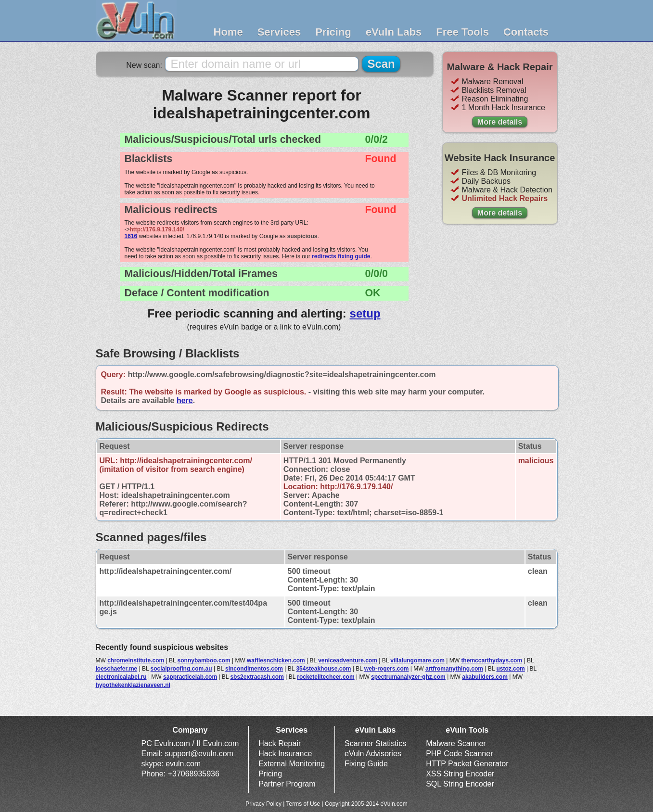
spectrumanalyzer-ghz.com (408, 677)
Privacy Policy (263, 804)
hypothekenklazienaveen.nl (133, 685)
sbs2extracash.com (257, 677)
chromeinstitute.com (136, 660)
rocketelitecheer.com (326, 677)
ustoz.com (510, 669)
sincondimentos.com (254, 669)
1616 (131, 236)
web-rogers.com (387, 669)
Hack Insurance (285, 754)
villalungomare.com (417, 660)
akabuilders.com (485, 677)
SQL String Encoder (460, 784)
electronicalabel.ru (121, 677)
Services (279, 32)
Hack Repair (280, 743)
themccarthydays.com (492, 660)
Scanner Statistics (375, 743)
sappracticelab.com (190, 677)
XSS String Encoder (460, 774)
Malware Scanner (456, 743)
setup (365, 313)
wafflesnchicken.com (276, 660)
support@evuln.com (199, 754)
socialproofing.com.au (181, 669)
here (185, 400)
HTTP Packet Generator (467, 764)
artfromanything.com (454, 669)
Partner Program (287, 784)
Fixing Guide (366, 764)
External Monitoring (292, 764)
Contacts (526, 32)
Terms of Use (303, 804)
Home (228, 32)
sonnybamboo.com (204, 660)
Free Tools (462, 32)
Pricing (333, 32)
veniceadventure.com (348, 660)
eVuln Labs (394, 32)
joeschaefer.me (117, 669)
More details (500, 122)
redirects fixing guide (341, 256)
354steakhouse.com (323, 669)
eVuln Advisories (373, 754)
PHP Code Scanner (459, 754)
